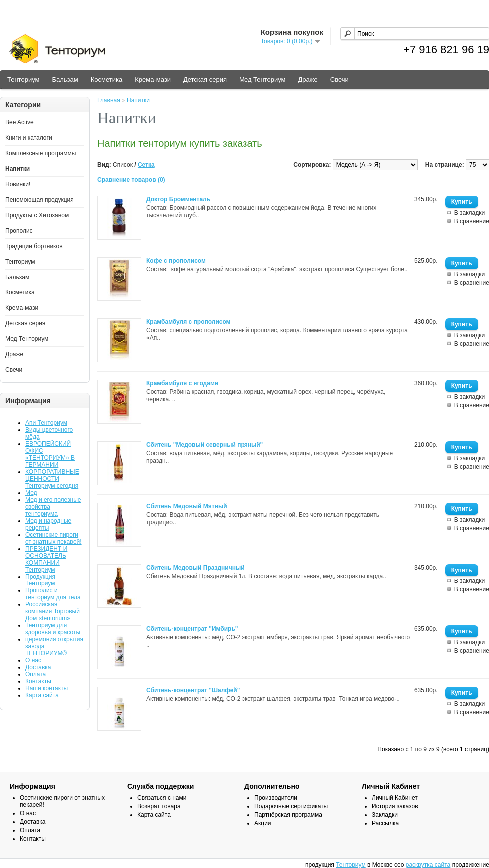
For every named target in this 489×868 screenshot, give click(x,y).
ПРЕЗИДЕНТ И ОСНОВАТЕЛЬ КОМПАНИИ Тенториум (46, 559)
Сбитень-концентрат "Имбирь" (192, 629)
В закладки (470, 213)
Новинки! (18, 184)
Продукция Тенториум (40, 580)
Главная (109, 100)
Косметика (107, 80)
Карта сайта (42, 695)
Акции (263, 823)
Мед (31, 493)
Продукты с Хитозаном (37, 215)
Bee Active (20, 122)
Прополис (19, 231)
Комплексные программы (41, 153)
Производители (276, 798)
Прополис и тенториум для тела (53, 594)
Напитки (18, 169)
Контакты (38, 681)
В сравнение (472, 221)
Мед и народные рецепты (48, 524)
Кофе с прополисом (176, 261)
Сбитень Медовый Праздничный (195, 568)
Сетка (146, 165)
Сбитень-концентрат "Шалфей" (193, 690)
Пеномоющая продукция (40, 200)
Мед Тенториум (262, 80)
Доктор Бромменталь (178, 199)
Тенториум (23, 80)
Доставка (38, 667)
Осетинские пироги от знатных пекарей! (54, 538)
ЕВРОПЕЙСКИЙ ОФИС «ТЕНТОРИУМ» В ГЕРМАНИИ (50, 454)
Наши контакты (47, 688)
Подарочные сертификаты (291, 806)
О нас (33, 660)
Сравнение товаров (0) (131, 180)
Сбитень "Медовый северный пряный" (205, 445)
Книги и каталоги (29, 138)
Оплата (36, 674)
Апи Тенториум (46, 423)
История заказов (395, 806)
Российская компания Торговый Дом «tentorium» (53, 611)
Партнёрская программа (288, 815)
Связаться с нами (162, 798)
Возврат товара (159, 806)
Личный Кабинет (395, 798)
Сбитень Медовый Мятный (187, 506)
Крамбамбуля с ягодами (182, 383)
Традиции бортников (34, 246)
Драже (308, 80)
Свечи (340, 80)
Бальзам (65, 80)
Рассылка (385, 823)
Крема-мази (153, 80)
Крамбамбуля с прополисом (188, 322)
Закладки (385, 815)
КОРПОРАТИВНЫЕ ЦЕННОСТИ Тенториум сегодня (52, 479)
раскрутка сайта (428, 865)
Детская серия (205, 80)
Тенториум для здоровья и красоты (53, 629)
